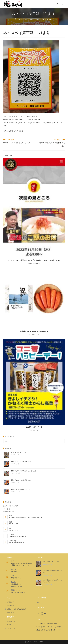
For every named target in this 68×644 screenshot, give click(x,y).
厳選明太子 (10, 602)
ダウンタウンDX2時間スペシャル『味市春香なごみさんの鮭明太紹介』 (34, 260)
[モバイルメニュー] (61, 4)
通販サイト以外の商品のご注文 (17, 609)
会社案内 (10, 625)
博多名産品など (12, 605)
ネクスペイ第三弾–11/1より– (44, 19)
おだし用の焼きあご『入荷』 (19, 452)
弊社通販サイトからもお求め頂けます (34, 331)
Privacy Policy (11, 628)
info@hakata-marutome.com (18, 536)
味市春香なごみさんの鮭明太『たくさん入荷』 (24, 471)
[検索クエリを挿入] (34, 441)
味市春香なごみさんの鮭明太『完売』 (21, 462)
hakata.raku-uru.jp (18, 592)
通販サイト (10, 612)
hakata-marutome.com (16, 543)
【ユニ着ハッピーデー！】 (34, 427)
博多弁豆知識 (11, 621)
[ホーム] (15, 19)
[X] (39, 613)
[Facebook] (45, 613)
